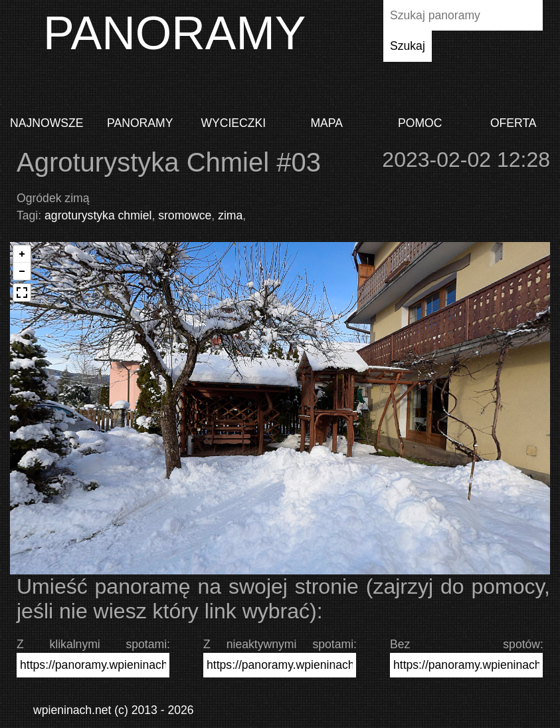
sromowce (185, 215)
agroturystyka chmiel (98, 215)
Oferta (513, 123)
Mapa (327, 123)
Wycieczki (233, 123)
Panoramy (140, 123)
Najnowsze (47, 123)
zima (230, 215)
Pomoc (420, 123)
